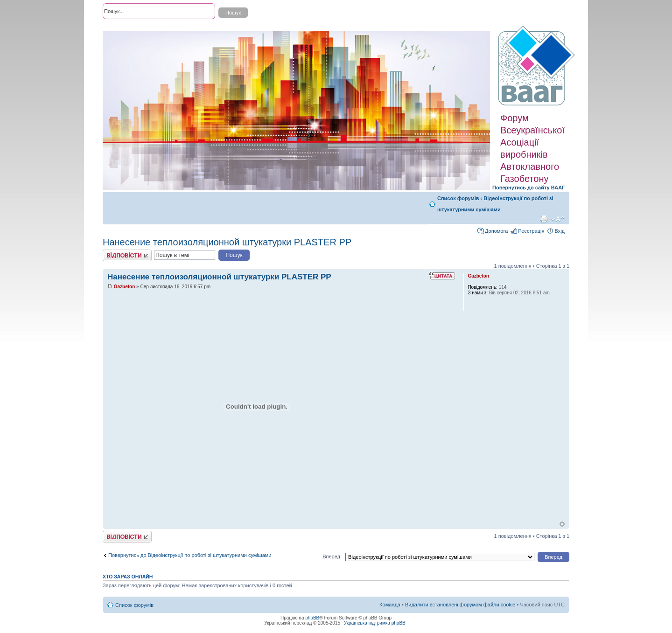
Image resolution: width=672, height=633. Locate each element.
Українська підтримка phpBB (375, 623)
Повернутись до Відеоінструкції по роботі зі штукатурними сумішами (190, 555)
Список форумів (458, 198)
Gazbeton (125, 287)
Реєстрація (531, 231)
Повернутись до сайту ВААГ (528, 188)
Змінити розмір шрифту (558, 219)
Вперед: (332, 556)
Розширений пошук (126, 28)
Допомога (496, 231)
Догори (562, 524)
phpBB (312, 618)
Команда (390, 605)
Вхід (560, 231)
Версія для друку (544, 219)
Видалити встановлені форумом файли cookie (460, 605)
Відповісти (127, 255)
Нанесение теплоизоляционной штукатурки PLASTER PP (227, 242)
